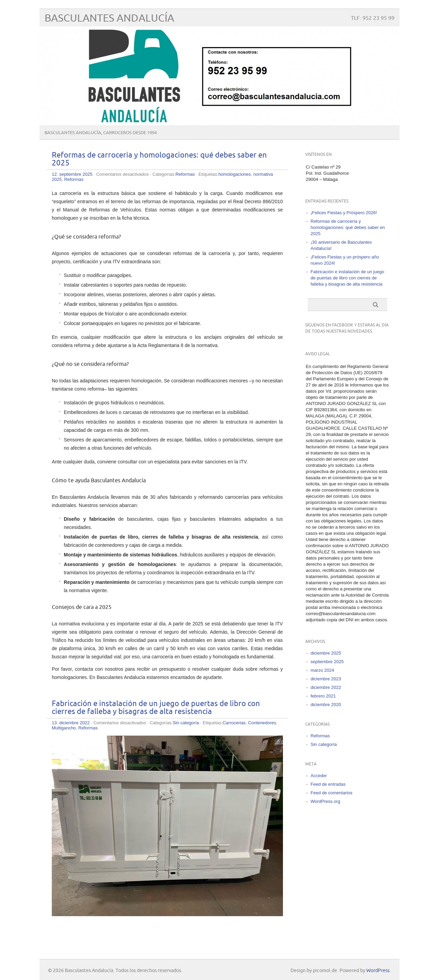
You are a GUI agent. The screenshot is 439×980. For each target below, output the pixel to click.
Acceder (319, 776)
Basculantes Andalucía (109, 18)
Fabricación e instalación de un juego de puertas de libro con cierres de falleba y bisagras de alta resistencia (156, 708)
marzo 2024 (323, 670)
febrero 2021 (323, 696)
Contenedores (262, 723)
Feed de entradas (328, 784)
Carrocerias (234, 723)
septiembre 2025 (327, 662)
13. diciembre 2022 (71, 723)
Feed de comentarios (332, 793)
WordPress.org (325, 801)
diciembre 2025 (326, 653)
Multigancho (64, 728)
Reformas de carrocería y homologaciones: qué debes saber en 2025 (348, 227)
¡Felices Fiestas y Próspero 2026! (344, 213)
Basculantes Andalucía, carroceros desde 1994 (101, 133)
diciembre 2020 (326, 705)
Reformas (185, 174)
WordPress (378, 971)
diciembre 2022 (326, 687)
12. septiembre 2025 (72, 174)
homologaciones (235, 174)
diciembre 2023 (326, 679)
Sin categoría (186, 723)
